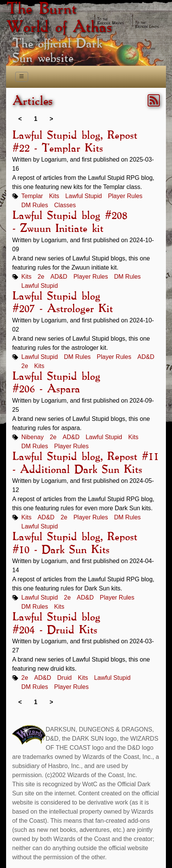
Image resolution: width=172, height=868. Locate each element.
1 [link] (36, 119)
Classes (65, 205)
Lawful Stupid (84, 196)
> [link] (51, 119)
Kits (54, 196)
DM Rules (35, 205)
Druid (64, 678)
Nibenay (33, 437)
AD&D (59, 277)
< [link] (20, 119)
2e (41, 277)
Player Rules (125, 196)
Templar (32, 196)
